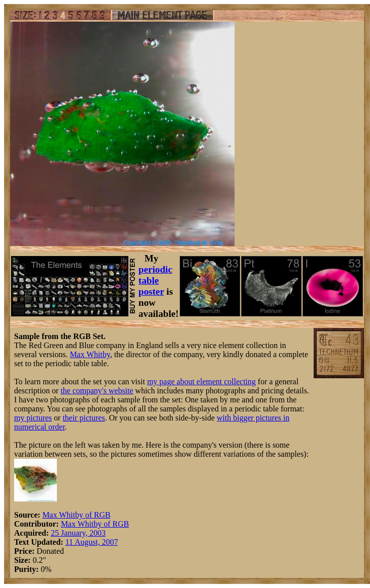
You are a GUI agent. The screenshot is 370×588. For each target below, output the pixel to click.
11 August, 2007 (92, 542)
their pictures (84, 418)
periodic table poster (155, 280)
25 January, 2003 (78, 533)
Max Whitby (90, 354)
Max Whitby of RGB (76, 515)
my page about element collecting (201, 382)
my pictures (33, 418)
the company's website (97, 391)
